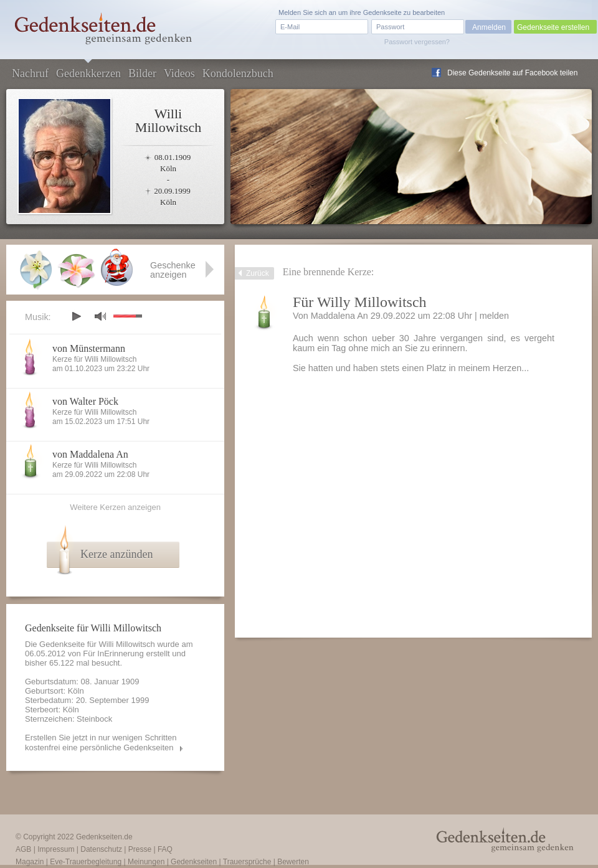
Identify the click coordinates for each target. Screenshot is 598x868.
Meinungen (146, 862)
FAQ (165, 849)
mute (100, 316)
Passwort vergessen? (417, 42)
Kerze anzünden (116, 554)
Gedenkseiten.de (104, 837)
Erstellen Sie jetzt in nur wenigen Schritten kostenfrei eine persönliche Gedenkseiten (101, 743)
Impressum (56, 849)
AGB (23, 849)
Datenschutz (101, 849)
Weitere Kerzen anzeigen (115, 507)
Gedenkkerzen (88, 73)
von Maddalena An (90, 454)
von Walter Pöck (85, 401)
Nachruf (30, 73)
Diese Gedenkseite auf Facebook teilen (512, 73)
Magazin (30, 862)
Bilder (142, 73)
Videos (179, 73)
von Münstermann (89, 348)
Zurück (258, 273)
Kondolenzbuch (238, 73)
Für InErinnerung (113, 653)
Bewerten (293, 862)
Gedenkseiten (194, 862)
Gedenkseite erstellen (553, 27)
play (76, 316)
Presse (140, 849)
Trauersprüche (247, 862)
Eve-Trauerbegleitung (86, 862)
